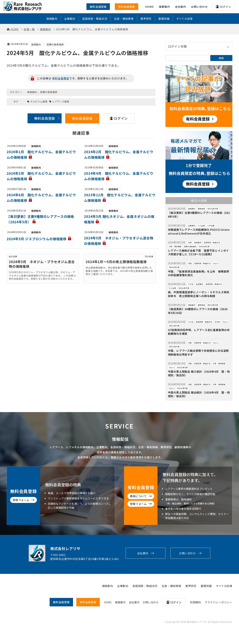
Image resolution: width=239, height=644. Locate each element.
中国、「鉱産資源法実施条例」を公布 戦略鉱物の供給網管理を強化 (199, 273)
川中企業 (211, 226)
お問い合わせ (187, 553)
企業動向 (70, 19)
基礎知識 (164, 19)
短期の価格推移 (55, 44)
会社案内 (143, 553)
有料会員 (88, 602)
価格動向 (52, 19)
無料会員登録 (98, 7)
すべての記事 (184, 19)
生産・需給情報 (124, 19)
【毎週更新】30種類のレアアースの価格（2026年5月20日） (198, 311)
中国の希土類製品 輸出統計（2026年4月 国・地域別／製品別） (199, 394)
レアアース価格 (61, 102)
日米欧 (217, 322)
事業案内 (120, 602)
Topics (216, 263)
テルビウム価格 (39, 102)
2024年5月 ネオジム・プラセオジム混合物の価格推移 (42, 264)
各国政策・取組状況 (95, 19)
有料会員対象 (213, 209)
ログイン (225, 7)
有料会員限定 (61, 78)
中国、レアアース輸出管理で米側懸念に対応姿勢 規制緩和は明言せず (200, 352)
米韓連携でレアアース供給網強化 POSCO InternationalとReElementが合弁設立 (199, 231)
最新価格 (201, 209)
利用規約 (196, 602)
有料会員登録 (127, 7)
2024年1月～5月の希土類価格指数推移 (116, 262)
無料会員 (61, 602)
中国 (190, 242)
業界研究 (146, 19)
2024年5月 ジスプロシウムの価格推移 (39, 239)
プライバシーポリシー (218, 602)
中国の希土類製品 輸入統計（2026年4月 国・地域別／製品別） (199, 373)
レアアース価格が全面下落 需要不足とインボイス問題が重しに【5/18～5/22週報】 (199, 252)
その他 (191, 284)
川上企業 (201, 226)
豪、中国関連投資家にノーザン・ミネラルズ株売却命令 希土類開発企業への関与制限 (199, 294)
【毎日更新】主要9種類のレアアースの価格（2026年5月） (199, 215)
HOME (108, 602)
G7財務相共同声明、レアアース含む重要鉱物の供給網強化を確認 (199, 332)
